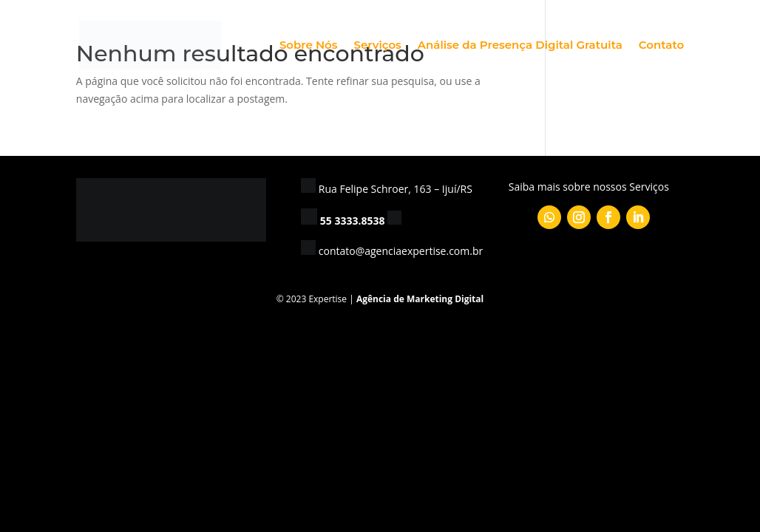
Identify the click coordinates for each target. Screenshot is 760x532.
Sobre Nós (309, 46)
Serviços (377, 46)
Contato (661, 46)
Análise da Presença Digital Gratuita (520, 46)
